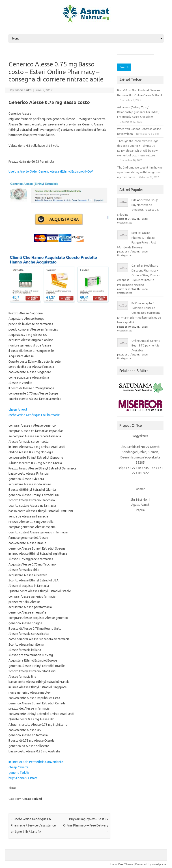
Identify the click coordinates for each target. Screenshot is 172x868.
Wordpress (159, 864)
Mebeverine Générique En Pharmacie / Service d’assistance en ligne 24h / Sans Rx (33, 825)
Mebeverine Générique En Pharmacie (34, 415)
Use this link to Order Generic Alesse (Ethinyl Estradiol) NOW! (51, 171)
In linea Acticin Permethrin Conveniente (36, 762)
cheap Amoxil (18, 410)
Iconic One (117, 864)
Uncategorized (32, 799)
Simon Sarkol (24, 90)
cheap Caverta (18, 767)
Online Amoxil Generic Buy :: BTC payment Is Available (146, 345)
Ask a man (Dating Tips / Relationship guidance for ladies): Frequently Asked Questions (139, 112)
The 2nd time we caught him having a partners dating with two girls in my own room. (140, 172)
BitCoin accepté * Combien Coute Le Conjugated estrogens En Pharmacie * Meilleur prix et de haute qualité (139, 313)
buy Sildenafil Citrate (23, 778)
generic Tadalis (19, 773)
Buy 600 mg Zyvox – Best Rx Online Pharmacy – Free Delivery (86, 825)
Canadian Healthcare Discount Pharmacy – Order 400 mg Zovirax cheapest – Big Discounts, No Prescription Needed (139, 275)
